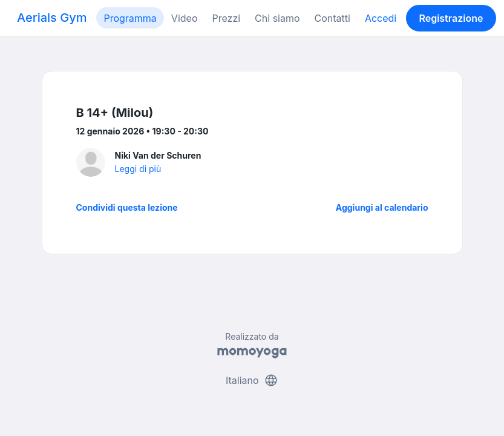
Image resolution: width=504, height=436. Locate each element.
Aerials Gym (52, 18)
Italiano (252, 380)
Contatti (332, 18)
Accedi (381, 18)
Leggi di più (138, 169)
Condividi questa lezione (127, 207)
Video (185, 18)
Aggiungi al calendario (382, 207)
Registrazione (451, 18)
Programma (130, 18)
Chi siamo (277, 18)
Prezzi (226, 18)
